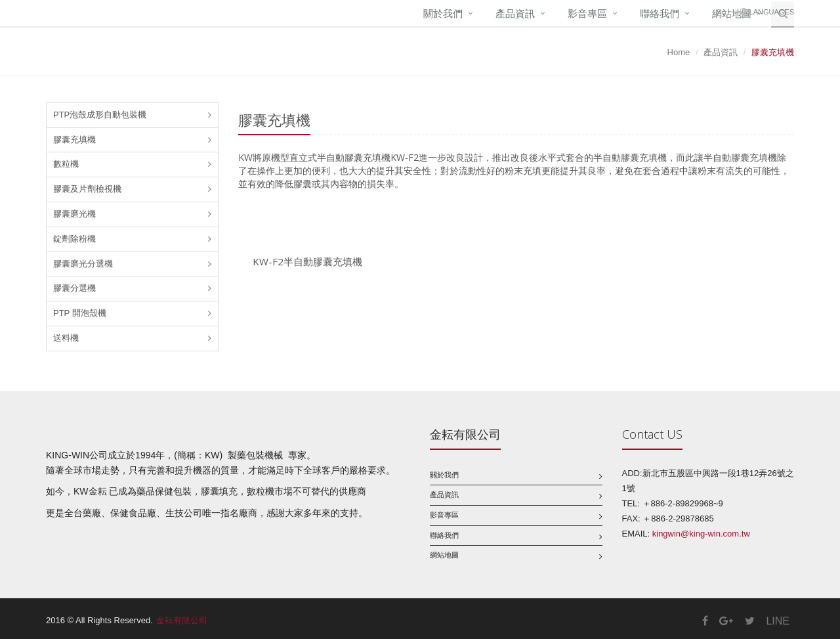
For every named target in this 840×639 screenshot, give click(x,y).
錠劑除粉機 (74, 239)
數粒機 (66, 164)
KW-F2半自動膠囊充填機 (307, 261)
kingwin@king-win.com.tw (701, 534)
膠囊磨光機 (74, 214)
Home (679, 52)
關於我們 (443, 13)
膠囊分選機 (74, 288)
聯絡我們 (660, 13)
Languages (772, 12)
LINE (778, 621)
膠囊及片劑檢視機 (87, 189)
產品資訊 (515, 13)
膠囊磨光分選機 (83, 264)
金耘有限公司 (182, 620)
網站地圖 (444, 555)
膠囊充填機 (74, 140)
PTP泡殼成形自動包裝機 (100, 115)
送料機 (66, 338)
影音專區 (587, 13)
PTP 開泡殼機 (80, 313)
